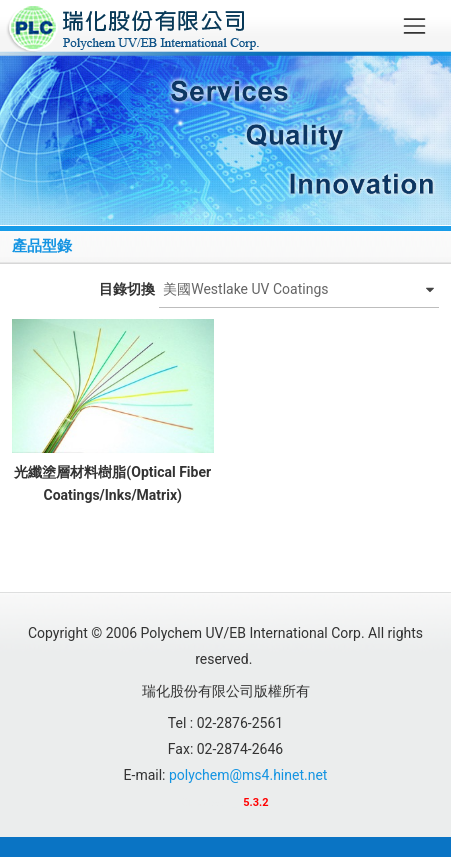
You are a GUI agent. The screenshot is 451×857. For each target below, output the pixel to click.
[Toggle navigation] (414, 25)
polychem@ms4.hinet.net (248, 775)
